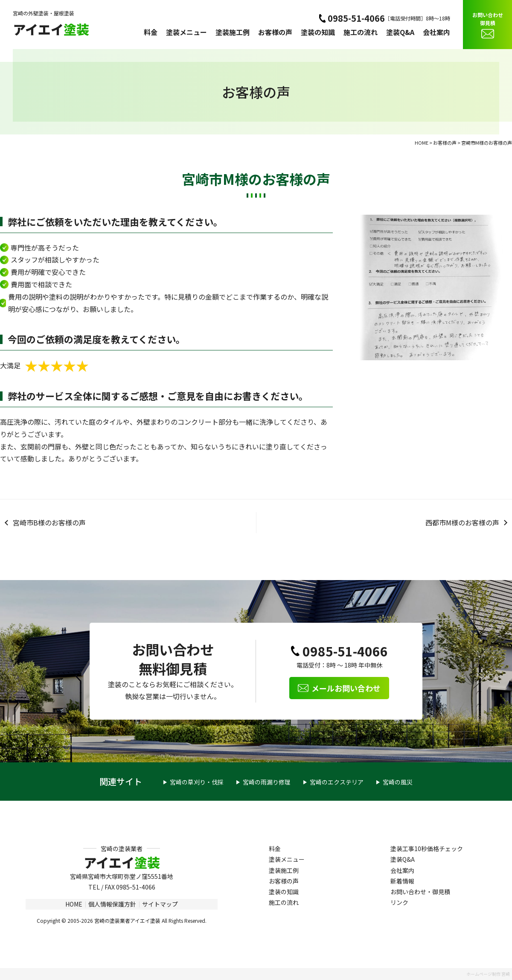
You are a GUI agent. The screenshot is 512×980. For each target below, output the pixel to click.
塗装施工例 (233, 32)
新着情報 (402, 881)
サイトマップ (160, 904)
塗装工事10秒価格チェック (427, 849)
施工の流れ (361, 32)
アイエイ (51, 29)
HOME (74, 904)
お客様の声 (275, 32)
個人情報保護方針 (112, 904)
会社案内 (436, 32)
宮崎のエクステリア (337, 782)
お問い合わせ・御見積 (420, 892)
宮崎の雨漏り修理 (267, 782)
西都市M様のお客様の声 (462, 522)
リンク (399, 902)
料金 (151, 32)
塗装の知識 (318, 32)
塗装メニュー (186, 32)
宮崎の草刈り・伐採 (197, 782)
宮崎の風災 (398, 782)
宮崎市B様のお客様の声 (49, 522)
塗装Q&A (400, 32)
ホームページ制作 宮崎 (488, 974)
